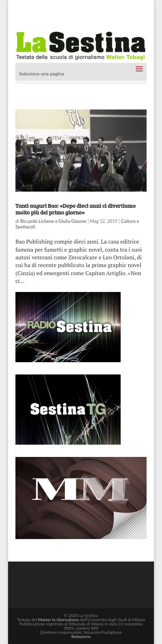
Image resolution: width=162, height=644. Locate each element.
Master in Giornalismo (58, 620)
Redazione (81, 636)
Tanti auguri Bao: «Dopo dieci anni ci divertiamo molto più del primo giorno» (76, 209)
